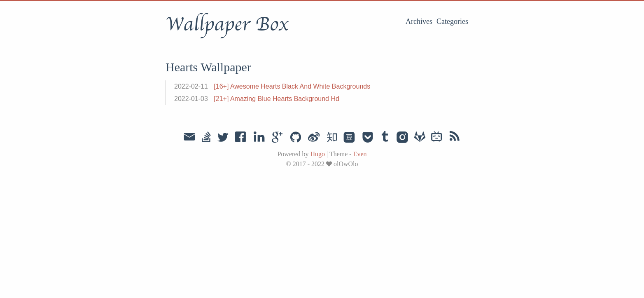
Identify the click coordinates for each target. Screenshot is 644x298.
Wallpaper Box (227, 24)
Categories (452, 21)
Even (360, 154)
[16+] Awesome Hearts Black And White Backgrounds (292, 86)
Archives (419, 21)
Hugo (317, 154)
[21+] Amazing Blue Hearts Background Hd (276, 99)
